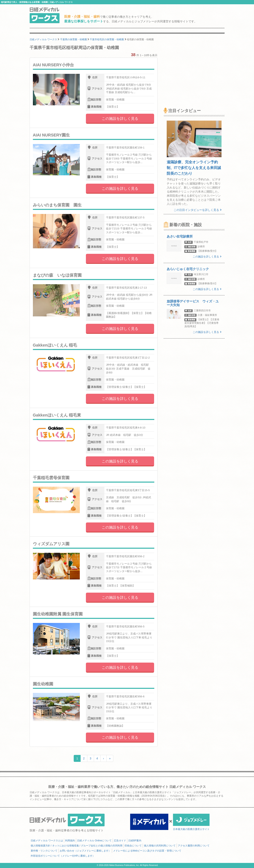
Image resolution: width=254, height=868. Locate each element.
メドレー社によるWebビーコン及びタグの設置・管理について (147, 851)
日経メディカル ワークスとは (47, 841)
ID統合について (133, 846)
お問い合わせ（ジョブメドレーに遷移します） (85, 851)
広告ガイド (120, 841)
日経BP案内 (135, 841)
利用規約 (70, 841)
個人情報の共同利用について (160, 846)
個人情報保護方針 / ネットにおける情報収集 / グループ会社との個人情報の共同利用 (77, 846)
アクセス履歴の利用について (194, 846)
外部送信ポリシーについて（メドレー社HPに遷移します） (63, 856)
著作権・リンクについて (44, 851)
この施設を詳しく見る (120, 119)
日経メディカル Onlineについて (94, 841)
